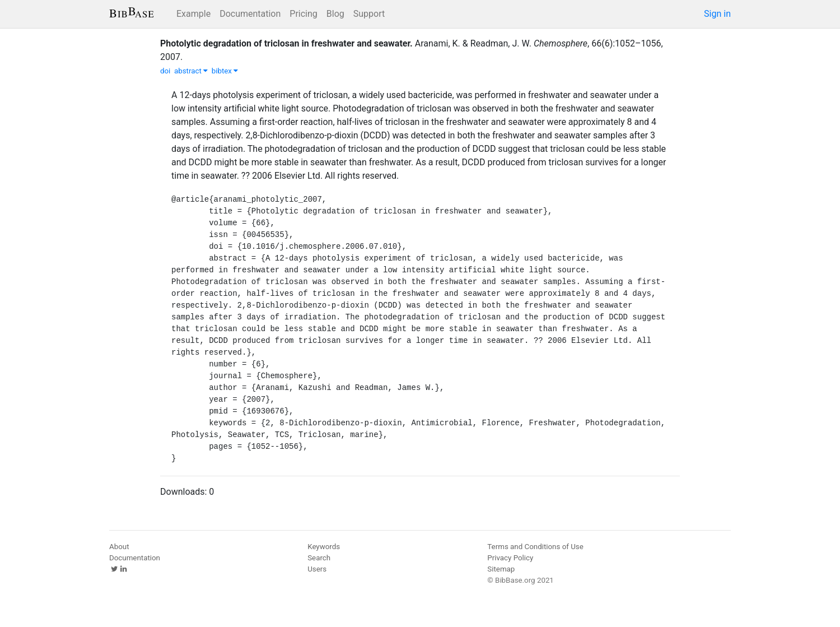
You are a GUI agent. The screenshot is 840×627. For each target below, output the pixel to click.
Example (193, 14)
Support (369, 14)
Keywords (324, 547)
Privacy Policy (510, 558)
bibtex (225, 71)
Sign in (717, 14)
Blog (335, 14)
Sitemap (501, 569)
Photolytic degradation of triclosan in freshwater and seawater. (286, 43)
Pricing (304, 14)
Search (319, 558)
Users (317, 569)
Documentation (250, 14)
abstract (191, 71)
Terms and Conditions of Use (535, 547)
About (119, 547)
